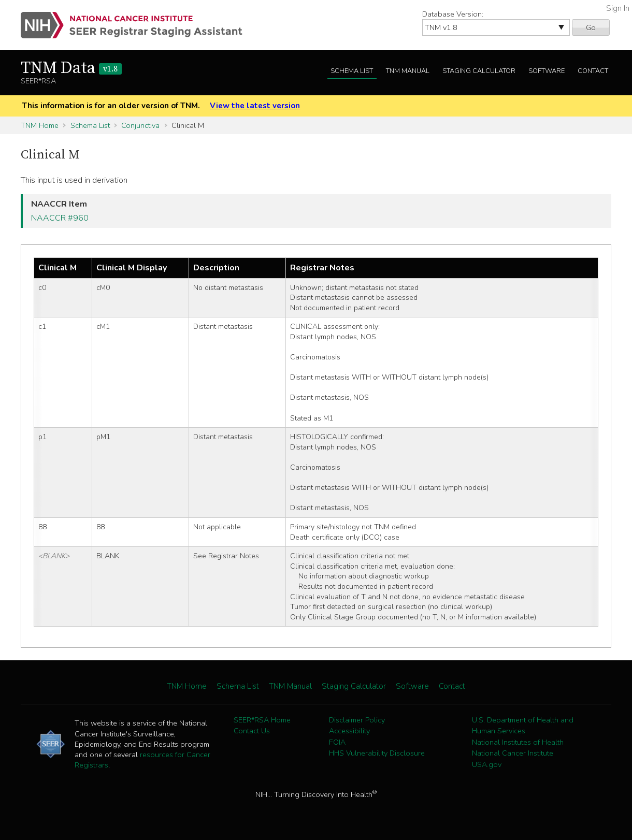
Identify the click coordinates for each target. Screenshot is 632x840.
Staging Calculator (479, 71)
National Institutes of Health (518, 742)
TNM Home (40, 125)
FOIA (337, 742)
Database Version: (453, 14)
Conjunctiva (140, 125)
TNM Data (71, 68)
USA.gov (487, 764)
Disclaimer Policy (357, 720)
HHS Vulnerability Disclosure (377, 753)
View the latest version (255, 106)
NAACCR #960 (60, 218)
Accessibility (349, 731)
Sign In (618, 8)
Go (591, 27)
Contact (593, 71)
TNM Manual (408, 71)
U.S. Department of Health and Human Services (523, 726)
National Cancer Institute (513, 753)
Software (547, 71)
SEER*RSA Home (262, 720)
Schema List (352, 71)
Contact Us (252, 731)
